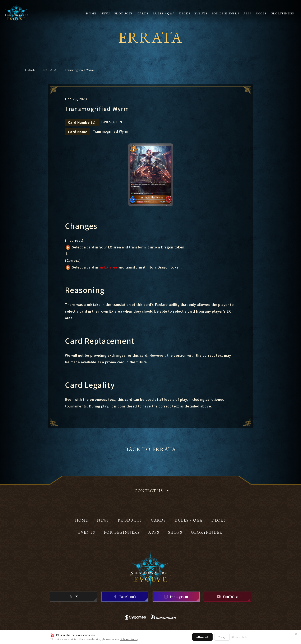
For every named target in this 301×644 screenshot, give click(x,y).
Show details (239, 637)
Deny (222, 637)
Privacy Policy (129, 639)
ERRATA (50, 70)
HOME (30, 70)
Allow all (202, 637)
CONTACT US (149, 491)
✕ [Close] (296, 634)
